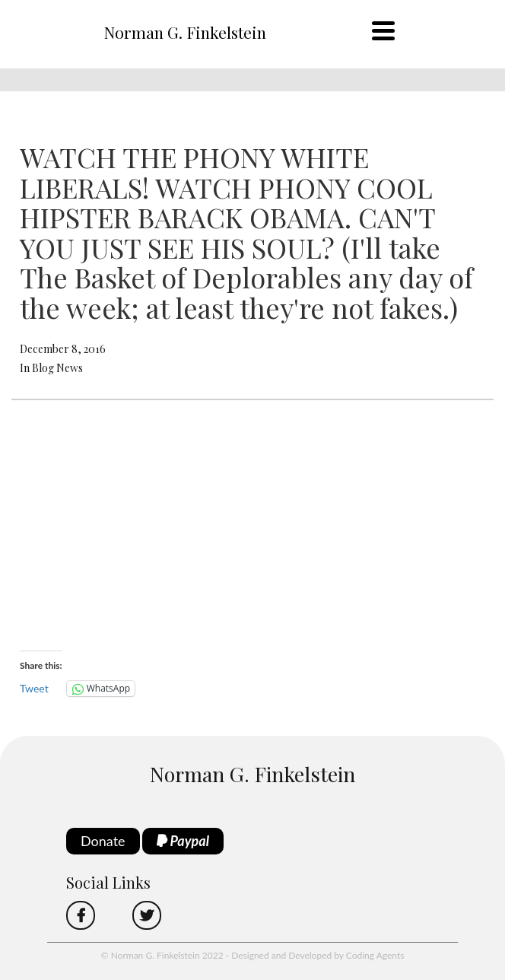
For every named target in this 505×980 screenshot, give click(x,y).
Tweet (34, 688)
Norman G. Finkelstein (185, 32)
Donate (103, 841)
